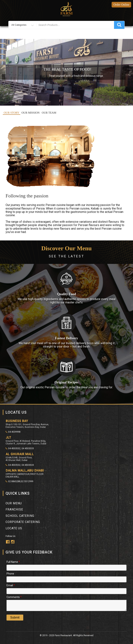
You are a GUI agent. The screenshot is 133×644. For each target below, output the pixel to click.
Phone (10, 573)
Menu (67, 35)
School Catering (20, 516)
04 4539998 (13, 432)
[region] (66, 72)
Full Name (13, 562)
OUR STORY (12, 113)
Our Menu (14, 503)
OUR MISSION (31, 113)
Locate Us (14, 528)
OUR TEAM (49, 113)
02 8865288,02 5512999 (19, 481)
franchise (14, 509)
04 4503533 (28, 448)
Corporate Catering (23, 522)
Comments (14, 597)
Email (11, 585)
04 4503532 (13, 448)
